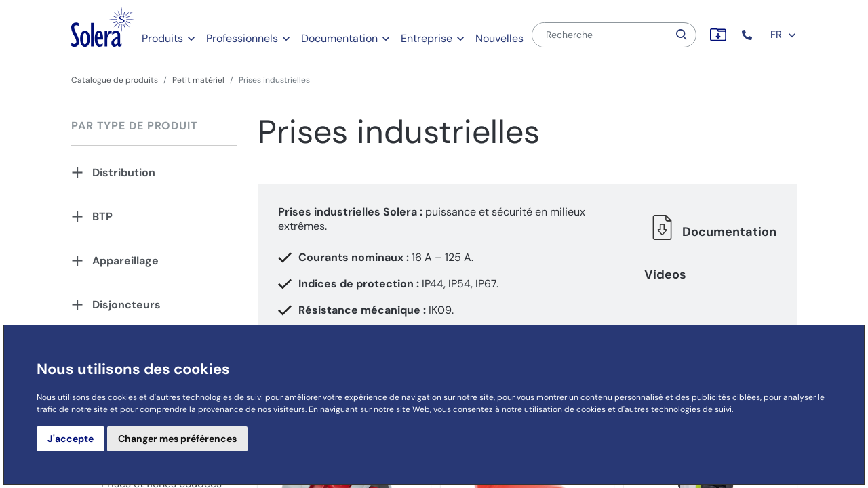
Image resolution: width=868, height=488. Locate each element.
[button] (748, 35)
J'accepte (71, 439)
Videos (665, 274)
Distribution (124, 172)
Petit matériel (198, 80)
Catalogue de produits (115, 80)
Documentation (339, 38)
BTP (102, 217)
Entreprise (427, 38)
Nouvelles (499, 38)
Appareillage (125, 261)
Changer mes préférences (177, 439)
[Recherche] (600, 35)
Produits (162, 38)
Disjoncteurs (126, 305)
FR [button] (784, 35)
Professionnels (242, 38)
